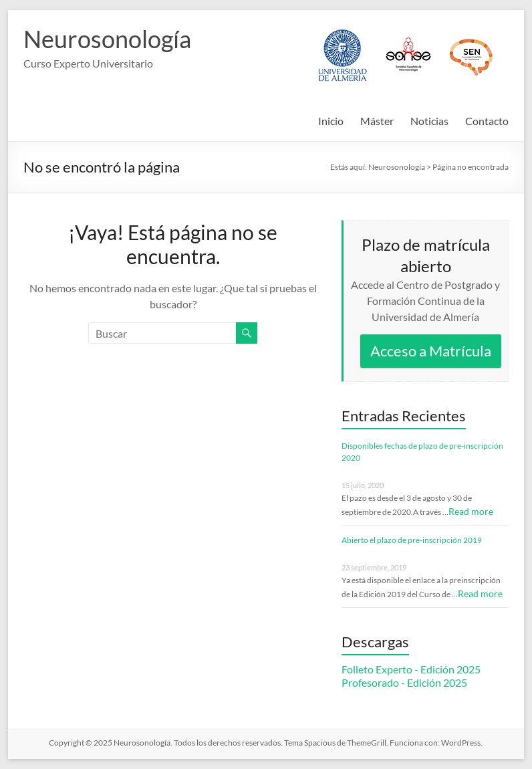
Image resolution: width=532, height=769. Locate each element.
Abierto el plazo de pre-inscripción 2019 (412, 540)
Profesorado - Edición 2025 (404, 682)
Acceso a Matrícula (431, 351)
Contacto (487, 121)
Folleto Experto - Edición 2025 (411, 669)
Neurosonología (107, 39)
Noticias (429, 121)
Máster (377, 121)
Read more (471, 511)
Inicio (331, 121)
